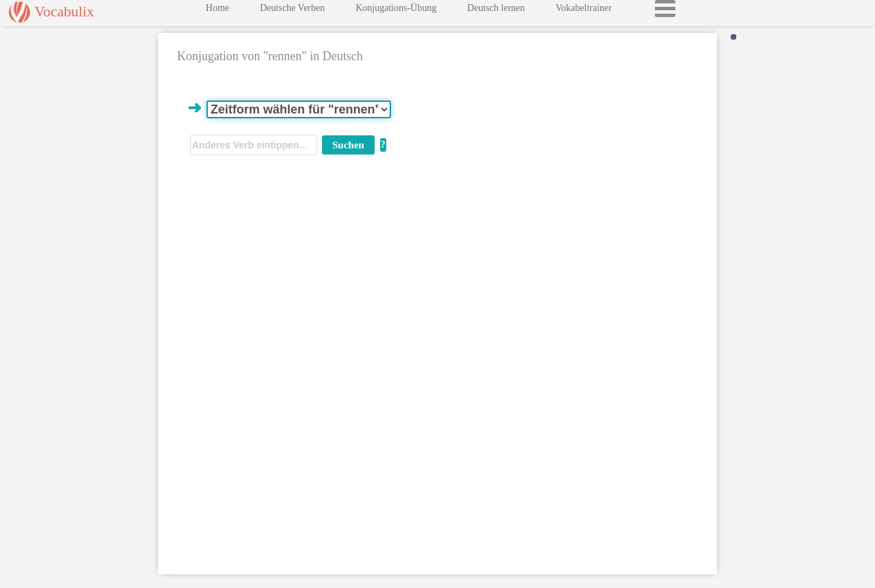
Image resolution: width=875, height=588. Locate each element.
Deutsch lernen (496, 11)
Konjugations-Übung (396, 11)
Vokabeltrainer (584, 11)
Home (217, 11)
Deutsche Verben (292, 11)
